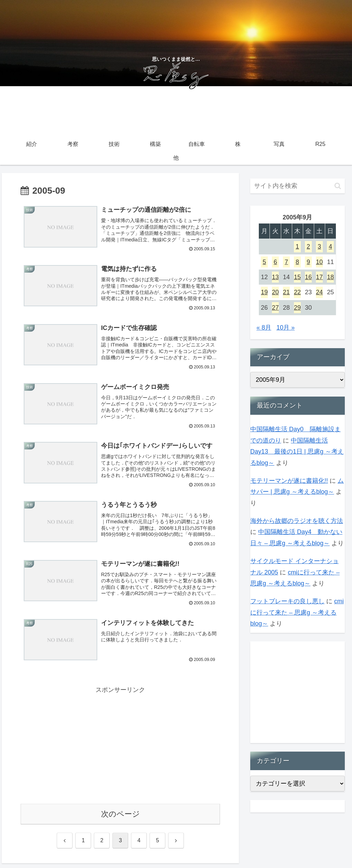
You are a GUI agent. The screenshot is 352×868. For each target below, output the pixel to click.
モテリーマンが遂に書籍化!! (289, 481)
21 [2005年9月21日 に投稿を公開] (286, 292)
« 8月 (264, 328)
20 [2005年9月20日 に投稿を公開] (275, 292)
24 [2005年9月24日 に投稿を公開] (319, 292)
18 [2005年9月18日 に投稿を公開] (330, 277)
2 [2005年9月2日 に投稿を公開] (308, 247)
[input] (297, 186)
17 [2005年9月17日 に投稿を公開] (319, 277)
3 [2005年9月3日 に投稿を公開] (319, 247)
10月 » (285, 328)
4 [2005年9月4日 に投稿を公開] (330, 247)
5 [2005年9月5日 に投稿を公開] (264, 262)
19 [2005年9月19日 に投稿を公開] (264, 292)
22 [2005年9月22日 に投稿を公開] (297, 292)
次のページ (120, 818)
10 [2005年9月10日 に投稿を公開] (319, 262)
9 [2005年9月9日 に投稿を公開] (308, 262)
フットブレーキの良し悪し (287, 601)
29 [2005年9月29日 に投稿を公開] (297, 308)
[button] (338, 186)
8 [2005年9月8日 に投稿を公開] (297, 262)
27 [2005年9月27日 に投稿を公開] (275, 308)
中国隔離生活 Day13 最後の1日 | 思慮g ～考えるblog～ (297, 452)
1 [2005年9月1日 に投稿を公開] (297, 247)
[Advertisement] (120, 748)
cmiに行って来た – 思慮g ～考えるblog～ (297, 612)
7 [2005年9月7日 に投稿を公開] (286, 262)
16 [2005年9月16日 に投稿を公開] (308, 277)
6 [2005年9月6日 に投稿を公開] (275, 262)
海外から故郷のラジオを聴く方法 (297, 521)
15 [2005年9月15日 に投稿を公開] (297, 277)
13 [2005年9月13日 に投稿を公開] (275, 277)
